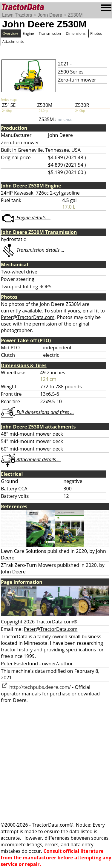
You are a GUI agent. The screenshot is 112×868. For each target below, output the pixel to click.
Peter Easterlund (19, 664)
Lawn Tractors (17, 15)
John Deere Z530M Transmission (39, 232)
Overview (10, 33)
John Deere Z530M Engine (31, 186)
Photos (96, 33)
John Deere (50, 15)
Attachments (13, 42)
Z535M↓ (55, 119)
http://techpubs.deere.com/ (36, 687)
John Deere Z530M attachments (38, 427)
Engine (28, 33)
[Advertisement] (56, 763)
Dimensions (76, 33)
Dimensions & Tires (24, 365)
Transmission (50, 33)
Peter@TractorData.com (28, 317)
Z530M (75, 15)
